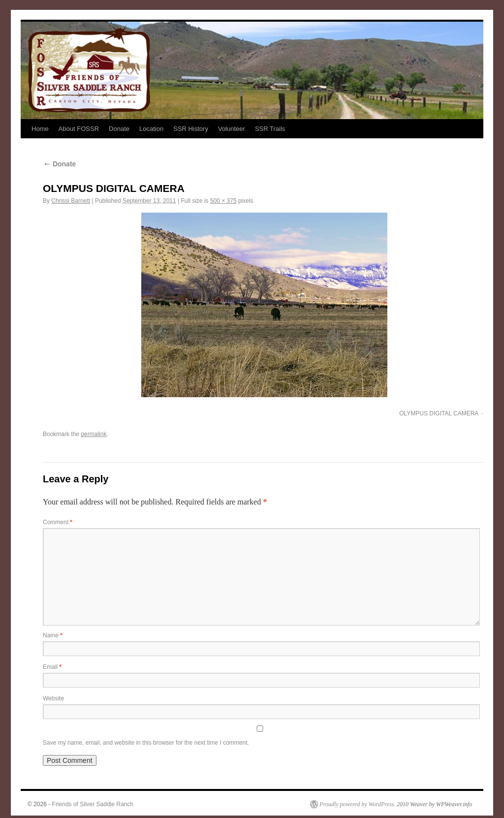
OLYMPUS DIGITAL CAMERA (439, 413)
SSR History (191, 129)
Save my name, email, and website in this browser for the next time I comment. (146, 743)
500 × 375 (223, 201)
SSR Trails (270, 129)
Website (53, 698)
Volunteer (232, 129)
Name (53, 635)
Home (40, 129)
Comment (58, 522)
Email (52, 667)
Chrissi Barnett (71, 201)
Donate (119, 129)
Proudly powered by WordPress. (357, 804)
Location (151, 129)
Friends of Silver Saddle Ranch (93, 804)
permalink (94, 434)
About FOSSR (79, 129)
